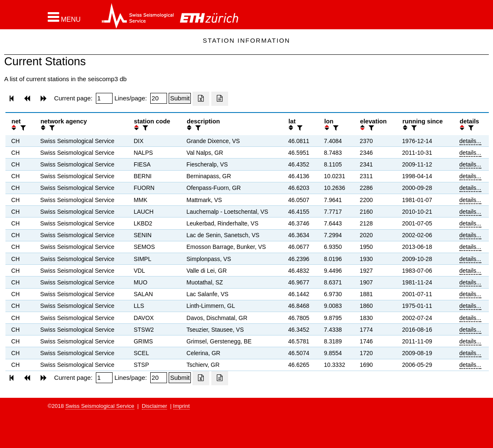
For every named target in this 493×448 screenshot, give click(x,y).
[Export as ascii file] (220, 99)
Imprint (182, 406)
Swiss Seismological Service (100, 406)
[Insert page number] (104, 98)
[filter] (22, 128)
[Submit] (180, 98)
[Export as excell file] (201, 99)
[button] (64, 17)
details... (470, 141)
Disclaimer (155, 406)
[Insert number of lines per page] (159, 98)
